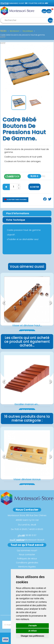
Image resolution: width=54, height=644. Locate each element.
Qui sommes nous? (27, 550)
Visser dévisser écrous (27, 479)
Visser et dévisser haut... (27, 325)
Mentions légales (27, 567)
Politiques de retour (27, 559)
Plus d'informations (18, 213)
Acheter (34, 187)
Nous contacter (27, 555)
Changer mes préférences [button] (32, 636)
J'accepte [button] (32, 626)
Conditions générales (27, 563)
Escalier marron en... (27, 404)
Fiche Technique (16, 220)
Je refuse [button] (32, 631)
